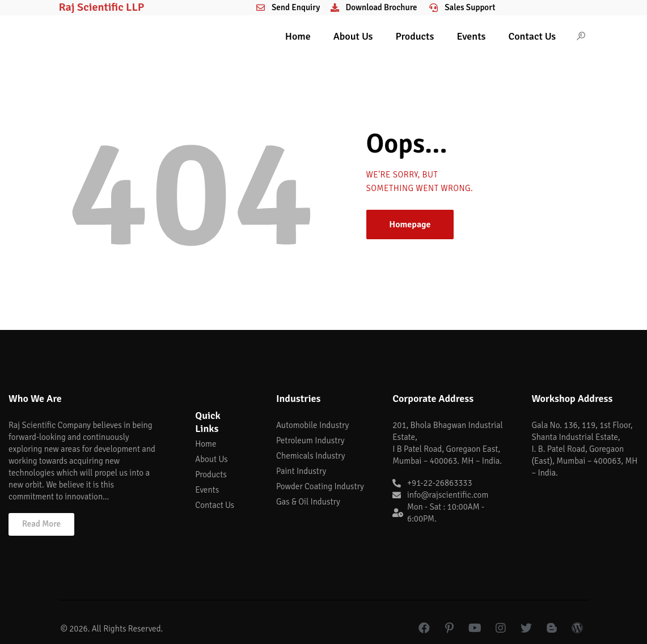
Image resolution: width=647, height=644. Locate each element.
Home (298, 36)
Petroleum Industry (310, 440)
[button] (41, 524)
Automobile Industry (312, 425)
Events (471, 36)
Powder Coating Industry (320, 486)
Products (415, 36)
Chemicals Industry (311, 456)
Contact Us (532, 36)
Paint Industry (301, 471)
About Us (353, 36)
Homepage (410, 224)
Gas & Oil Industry (308, 502)
